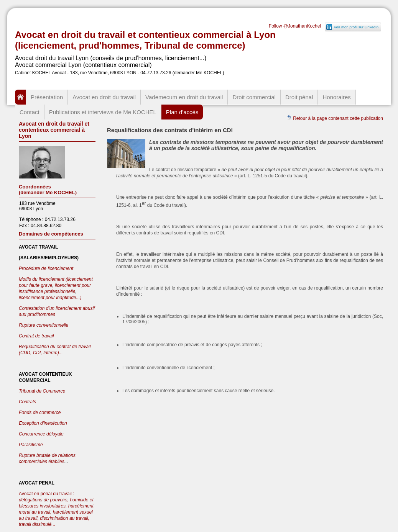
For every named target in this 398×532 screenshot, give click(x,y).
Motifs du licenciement (42, 279)
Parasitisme (31, 445)
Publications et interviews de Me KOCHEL (103, 112)
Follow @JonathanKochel (295, 26)
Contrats (27, 402)
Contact (30, 112)
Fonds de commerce (40, 413)
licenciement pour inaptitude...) (50, 298)
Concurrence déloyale (41, 434)
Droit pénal (299, 97)
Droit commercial (254, 97)
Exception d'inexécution (43, 423)
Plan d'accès (182, 112)
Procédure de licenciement (46, 268)
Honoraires (336, 97)
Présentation (47, 97)
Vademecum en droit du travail (184, 97)
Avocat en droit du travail (104, 97)
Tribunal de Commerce (42, 391)
